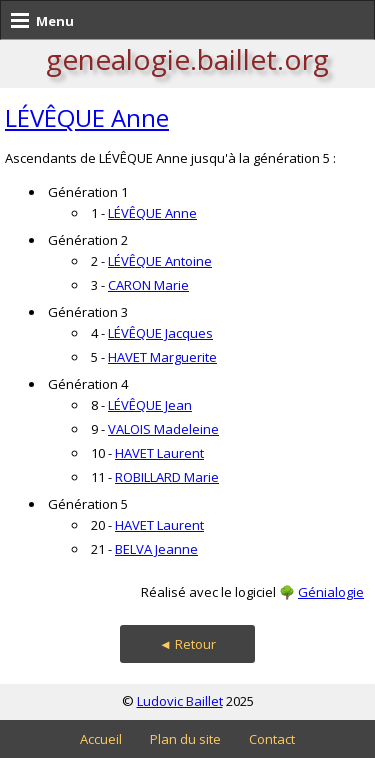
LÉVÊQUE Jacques (160, 333)
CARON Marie (148, 285)
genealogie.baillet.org (187, 59)
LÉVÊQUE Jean (150, 405)
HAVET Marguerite (162, 357)
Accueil (101, 739)
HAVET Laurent (159, 453)
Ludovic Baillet (180, 701)
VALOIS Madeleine (163, 429)
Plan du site (185, 739)
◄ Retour (187, 644)
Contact (272, 739)
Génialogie (331, 592)
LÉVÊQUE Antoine (160, 261)
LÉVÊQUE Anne (87, 117)
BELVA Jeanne (156, 549)
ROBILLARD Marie (167, 477)
